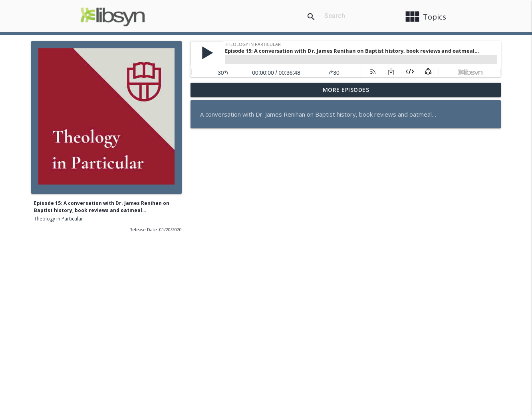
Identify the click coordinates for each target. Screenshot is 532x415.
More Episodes (346, 90)
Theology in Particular (59, 219)
